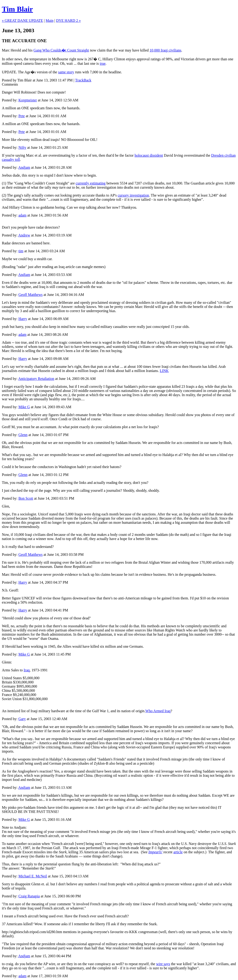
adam (22, 215)
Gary (22, 719)
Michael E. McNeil (33, 876)
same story (66, 72)
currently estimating (91, 183)
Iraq (27, 670)
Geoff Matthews (30, 295)
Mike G (24, 407)
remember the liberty (89, 924)
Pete (22, 116)
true (103, 63)
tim (21, 251)
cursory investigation (133, 195)
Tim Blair (17, 9)
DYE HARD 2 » (68, 21)
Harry (23, 319)
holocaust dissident (149, 155)
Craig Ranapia (29, 896)
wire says (163, 964)
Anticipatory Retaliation (36, 379)
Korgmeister (28, 100)
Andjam (24, 167)
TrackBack (83, 80)
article (178, 852)
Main (50, 21)
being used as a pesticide (135, 763)
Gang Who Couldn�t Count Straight (61, 50)
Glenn (23, 435)
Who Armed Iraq (158, 711)
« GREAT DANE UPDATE (22, 21)
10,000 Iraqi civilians (165, 50)
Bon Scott (26, 498)
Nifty (22, 147)
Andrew (24, 235)
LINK (164, 371)
